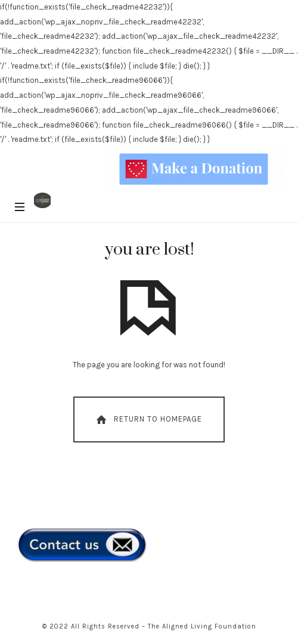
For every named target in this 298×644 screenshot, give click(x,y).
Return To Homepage (148, 420)
